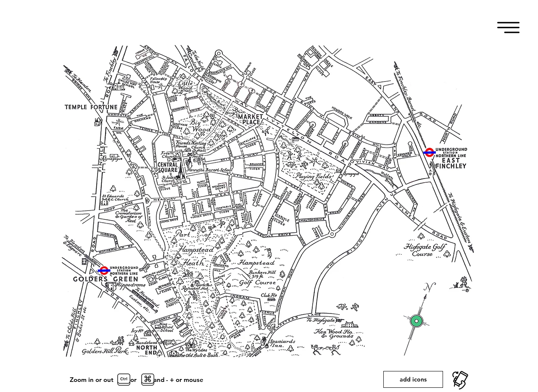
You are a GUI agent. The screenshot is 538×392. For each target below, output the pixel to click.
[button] (508, 28)
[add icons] (413, 379)
